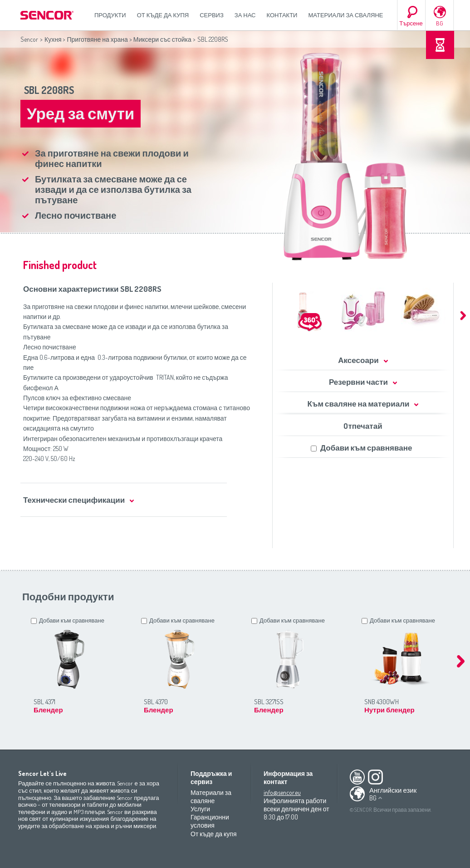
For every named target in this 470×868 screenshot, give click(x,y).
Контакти (282, 15)
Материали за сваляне (345, 15)
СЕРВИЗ (212, 15)
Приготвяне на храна (97, 39)
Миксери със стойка (162, 39)
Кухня (53, 39)
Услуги (200, 809)
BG (440, 23)
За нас (245, 15)
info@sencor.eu (282, 792)
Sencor (29, 39)
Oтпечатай (363, 426)
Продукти (110, 15)
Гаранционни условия (210, 821)
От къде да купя (163, 15)
